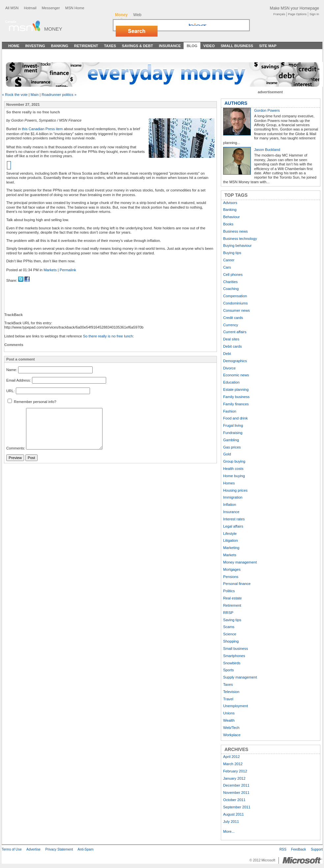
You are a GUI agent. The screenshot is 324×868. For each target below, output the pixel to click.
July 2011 (231, 822)
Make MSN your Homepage (295, 8)
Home (14, 46)
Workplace (232, 735)
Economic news (236, 375)
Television (231, 692)
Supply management (240, 677)
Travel (228, 699)
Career (229, 260)
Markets (50, 270)
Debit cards (233, 346)
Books (228, 224)
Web (137, 15)
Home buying (234, 476)
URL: (11, 391)
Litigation (231, 540)
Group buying (234, 461)
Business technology (240, 239)
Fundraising (233, 433)
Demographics (235, 361)
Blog (192, 46)
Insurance (170, 46)
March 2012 (233, 764)
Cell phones (233, 275)
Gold (227, 454)
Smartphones (234, 656)
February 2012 (235, 771)
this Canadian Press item (42, 129)
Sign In (314, 14)
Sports (228, 670)
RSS (283, 849)
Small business (236, 649)
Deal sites (231, 339)
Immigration (233, 497)
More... (229, 831)
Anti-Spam (85, 849)
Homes (229, 483)
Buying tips (232, 253)
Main (35, 95)
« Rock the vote (15, 95)
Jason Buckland (267, 150)
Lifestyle (230, 534)
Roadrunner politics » (59, 95)
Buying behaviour (237, 246)
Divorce (229, 368)
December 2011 (236, 785)
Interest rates (234, 519)
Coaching (231, 289)
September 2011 (237, 807)
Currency (231, 325)
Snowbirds (232, 663)
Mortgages (232, 569)
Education (231, 382)
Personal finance (237, 584)
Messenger (51, 8)
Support (317, 849)
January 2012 (234, 778)
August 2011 (234, 814)
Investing (35, 46)
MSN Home (75, 8)
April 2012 (231, 757)
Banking (60, 46)
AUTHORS (236, 103)
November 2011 (236, 793)
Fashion (230, 411)
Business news (236, 231)
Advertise (33, 849)
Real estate (233, 598)
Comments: (16, 448)
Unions (229, 713)
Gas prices (232, 447)
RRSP (228, 613)
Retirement (86, 46)
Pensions (231, 577)
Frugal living (233, 425)
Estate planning (236, 390)
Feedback (298, 849)
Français (279, 14)
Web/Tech (231, 728)
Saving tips (232, 620)
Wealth (229, 720)
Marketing (231, 548)
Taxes (110, 46)
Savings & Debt (137, 46)
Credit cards (233, 318)
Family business (236, 397)
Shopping (231, 641)
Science (230, 634)
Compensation (235, 296)
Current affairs (235, 332)
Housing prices (235, 490)
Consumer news (236, 310)
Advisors (230, 203)
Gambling (231, 440)
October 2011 (234, 800)
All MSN (12, 8)
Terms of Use (12, 849)
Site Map (268, 46)
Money (53, 29)
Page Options (297, 14)
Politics (229, 591)
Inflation (230, 505)
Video (209, 46)
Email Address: (19, 380)
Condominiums (236, 303)
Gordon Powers (267, 110)
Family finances (236, 404)
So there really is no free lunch (108, 336)
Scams (229, 627)
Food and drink (236, 418)
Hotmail (30, 8)
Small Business (237, 46)
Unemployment (236, 706)
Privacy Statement (59, 849)
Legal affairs (233, 526)
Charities (230, 282)
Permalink (68, 270)
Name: (12, 370)
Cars (227, 267)
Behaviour (231, 217)
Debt (227, 354)
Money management (240, 562)
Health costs (233, 469)
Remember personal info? (32, 402)
